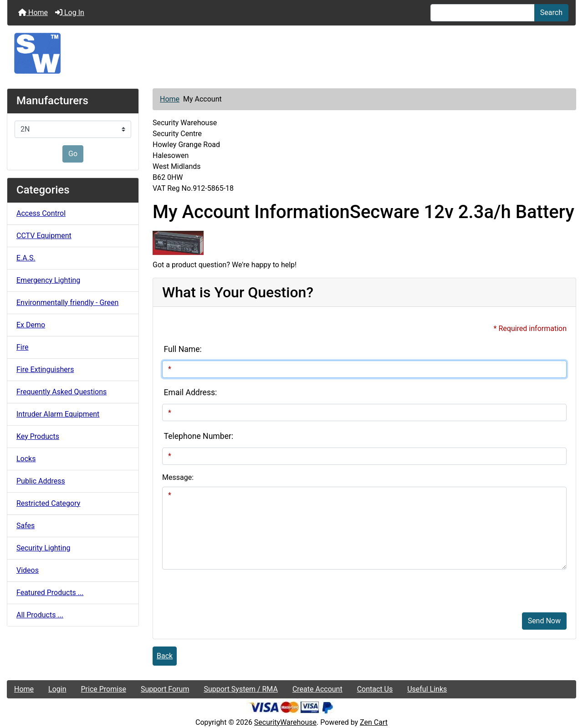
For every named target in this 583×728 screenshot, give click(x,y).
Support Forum (165, 689)
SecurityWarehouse (285, 722)
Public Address (41, 481)
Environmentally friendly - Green (67, 303)
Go (73, 154)
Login (57, 689)
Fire (23, 347)
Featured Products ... (50, 593)
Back (165, 656)
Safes (26, 526)
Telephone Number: (199, 436)
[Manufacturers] (73, 129)
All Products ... (40, 615)
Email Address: (191, 392)
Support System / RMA (240, 689)
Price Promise (104, 689)
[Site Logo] (291, 53)
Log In (70, 13)
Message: (178, 477)
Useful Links (427, 689)
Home (33, 13)
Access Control (41, 213)
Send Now (544, 621)
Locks (26, 459)
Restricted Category (48, 503)
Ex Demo (31, 325)
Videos (28, 570)
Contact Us (375, 689)
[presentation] (231, 587)
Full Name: (183, 349)
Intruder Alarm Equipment (58, 414)
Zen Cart (374, 722)
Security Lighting (43, 548)
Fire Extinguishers (45, 369)
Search (551, 13)
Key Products (38, 436)
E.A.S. (26, 258)
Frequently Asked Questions (61, 392)
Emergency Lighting (48, 280)
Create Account (317, 689)
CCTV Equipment (44, 236)
